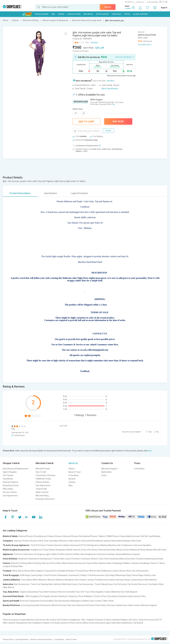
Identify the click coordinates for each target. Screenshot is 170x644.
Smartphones (40, 536)
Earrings (120, 580)
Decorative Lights (103, 623)
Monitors (64, 541)
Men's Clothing (34, 563)
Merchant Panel (43, 469)
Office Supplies (32, 596)
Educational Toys (36, 592)
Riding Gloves (107, 584)
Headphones (36, 550)
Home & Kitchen (74, 14)
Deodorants (46, 605)
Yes (150, 432)
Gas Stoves (40, 620)
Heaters (47, 623)
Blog (71, 485)
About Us (73, 463)
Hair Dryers (29, 554)
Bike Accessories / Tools (25, 584)
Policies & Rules (43, 482)
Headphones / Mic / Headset (82, 620)
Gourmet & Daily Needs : (14, 596)
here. (150, 451)
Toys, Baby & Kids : (11, 592)
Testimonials (41, 489)
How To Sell (41, 472)
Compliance (59, 639)
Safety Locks (150, 575)
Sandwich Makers (120, 620)
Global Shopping (140, 14)
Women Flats (95, 571)
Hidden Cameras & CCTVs (75, 545)
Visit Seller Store (144, 45)
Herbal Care (122, 605)
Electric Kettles (73, 554)
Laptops (18, 541)
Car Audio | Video (156, 584)
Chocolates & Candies (117, 596)
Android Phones (26, 536)
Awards (72, 479)
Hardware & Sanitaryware (40, 559)
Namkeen (63, 596)
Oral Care (111, 605)
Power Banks (49, 550)
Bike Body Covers (70, 584)
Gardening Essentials (154, 559)
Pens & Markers (86, 596)
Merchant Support (109, 469)
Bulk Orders (107, 472)
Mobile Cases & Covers (77, 550)
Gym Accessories (62, 601)
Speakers (147, 545)
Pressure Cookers (103, 620)
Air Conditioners (125, 545)
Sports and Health (11, 601)
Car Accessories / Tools (89, 584)
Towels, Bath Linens (62, 559)
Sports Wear (92, 563)
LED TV (159, 620)
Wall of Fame (71, 639)
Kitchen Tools (97, 559)
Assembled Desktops (121, 541)
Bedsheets (23, 559)
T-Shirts (161, 563)
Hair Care (72, 605)
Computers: (8, 541)
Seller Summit (42, 492)
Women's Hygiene (149, 605)
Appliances (88, 14)
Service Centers (10, 492)
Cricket (98, 601)
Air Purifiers (63, 620)
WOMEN (61, 14)
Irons (152, 620)
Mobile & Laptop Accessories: (16, 550)
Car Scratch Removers (138, 584)
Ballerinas (106, 571)
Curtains (140, 559)
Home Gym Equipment (30, 601)
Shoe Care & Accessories (138, 571)
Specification (51, 193)
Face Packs (101, 605)
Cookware (85, 559)
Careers (72, 482)
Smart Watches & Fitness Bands (138, 550)
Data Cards (136, 541)
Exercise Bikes (47, 601)
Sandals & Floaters (66, 571)
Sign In (164, 8)
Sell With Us (129, 2)
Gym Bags (110, 575)
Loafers (115, 571)
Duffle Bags (25, 575)
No (157, 432)
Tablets (102, 536)
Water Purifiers (58, 554)
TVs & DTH (35, 545)
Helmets (57, 584)
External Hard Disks (107, 550)
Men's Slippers (37, 571)
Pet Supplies (45, 596)
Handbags (145, 563)
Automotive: (8, 584)
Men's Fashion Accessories (74, 563)
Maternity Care (118, 592)
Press (104, 475)
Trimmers (18, 554)
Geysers (136, 554)
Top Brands (138, 623)
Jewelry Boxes (137, 580)
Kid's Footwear (51, 592)
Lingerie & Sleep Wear (13, 566)
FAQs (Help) (8, 489)
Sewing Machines (124, 554)
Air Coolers (51, 620)
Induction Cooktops (106, 554)
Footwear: (7, 571)
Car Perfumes (120, 584)
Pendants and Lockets (105, 580)
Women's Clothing (19, 563)
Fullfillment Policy (43, 479)
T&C (113, 104)
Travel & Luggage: (11, 575)
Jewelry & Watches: (12, 580)
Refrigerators (93, 545)
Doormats (130, 559)
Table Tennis (108, 601)
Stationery (73, 596)
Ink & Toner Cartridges (49, 541)
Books (55, 596)
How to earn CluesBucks (125, 57)
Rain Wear (117, 623)
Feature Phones (55, 536)
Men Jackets (9, 623)
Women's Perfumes (86, 605)
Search (108, 7)
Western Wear (105, 563)
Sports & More (102, 14)
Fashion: (7, 563)
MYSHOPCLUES (81, 102)
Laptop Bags (37, 575)
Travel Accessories (96, 575)
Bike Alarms (9, 587)
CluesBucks (8, 479)
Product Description (20, 193)
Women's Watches (56, 580)
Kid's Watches (151, 580)
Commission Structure (46, 475)
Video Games (75, 541)
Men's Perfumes (59, 605)
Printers (26, 541)
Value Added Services (130, 536)
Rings (127, 580)
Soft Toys (85, 592)
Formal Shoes (82, 571)
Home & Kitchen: (10, 559)
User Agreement (10, 496)
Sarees (154, 563)
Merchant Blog (42, 496)
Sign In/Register (10, 472)
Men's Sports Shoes (21, 571)
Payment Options (10, 482)
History (72, 469)
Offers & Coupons (11, 620)
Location (128, 8)
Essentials (116, 14)
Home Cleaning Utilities (114, 559)
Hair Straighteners (89, 554)
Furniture (76, 559)
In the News (74, 475)
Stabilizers (37, 623)
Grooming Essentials (30, 605)
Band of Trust (75, 472)
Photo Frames (76, 623)
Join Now (110, 81)
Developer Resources (45, 499)
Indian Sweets (134, 596)
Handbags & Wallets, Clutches (126, 563)
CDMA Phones (113, 536)
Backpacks (61, 550)
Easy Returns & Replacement (16, 469)
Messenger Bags (123, 575)
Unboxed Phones (70, 536)
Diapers (24, 592)
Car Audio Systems (60, 623)
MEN (53, 14)
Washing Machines (109, 545)
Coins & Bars (27, 580)
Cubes (107, 592)
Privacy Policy (8, 639)
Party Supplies (97, 592)
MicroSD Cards (160, 550)
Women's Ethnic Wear (52, 563)
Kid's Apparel (132, 592)
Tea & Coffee (100, 596)
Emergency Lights (43, 554)
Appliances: (8, 554)
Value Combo (134, 605)
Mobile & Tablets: (11, 536)
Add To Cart (87, 122)
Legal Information (79, 193)
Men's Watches (40, 580)
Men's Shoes (89, 623)
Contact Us (140, 2)
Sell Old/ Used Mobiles (151, 536)
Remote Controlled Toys (69, 592)
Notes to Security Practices (41, 639)
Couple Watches (27, 620)
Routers (34, 541)
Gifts (143, 596)
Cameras (138, 545)
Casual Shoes (51, 571)
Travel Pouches (50, 575)
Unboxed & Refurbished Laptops (96, 541)
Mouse (120, 550)
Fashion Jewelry (87, 580)
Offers (127, 14)
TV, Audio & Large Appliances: (16, 545)
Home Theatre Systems (51, 545)
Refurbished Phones (88, 536)
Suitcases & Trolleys (78, 575)
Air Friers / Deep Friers (139, 620)
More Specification (110, 89)
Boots (123, 571)
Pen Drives (93, 550)
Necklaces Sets (72, 580)
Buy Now (118, 121)
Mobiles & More (42, 14)
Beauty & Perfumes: (12, 605)
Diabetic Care (88, 601)
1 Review (94, 43)
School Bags (138, 575)
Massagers (76, 601)
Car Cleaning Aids (45, 584)
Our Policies (8, 475)
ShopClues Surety (11, 485)
